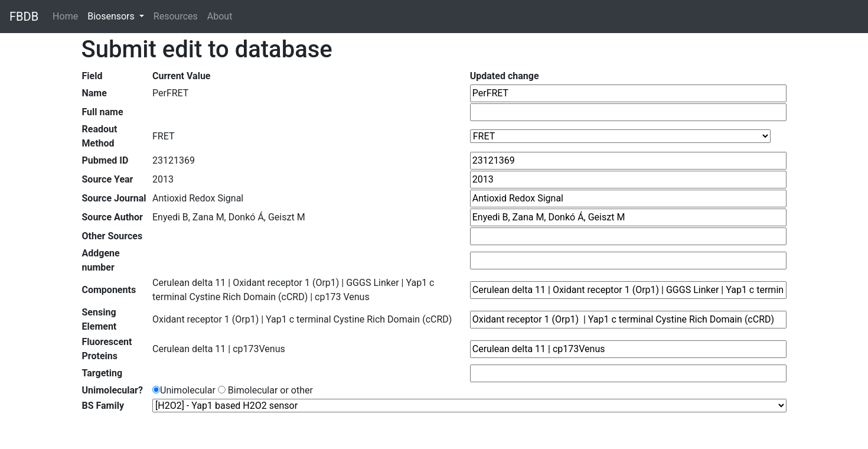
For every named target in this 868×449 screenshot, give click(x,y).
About (220, 16)
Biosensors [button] (112, 16)
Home (68, 16)
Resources (176, 16)
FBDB (24, 17)
